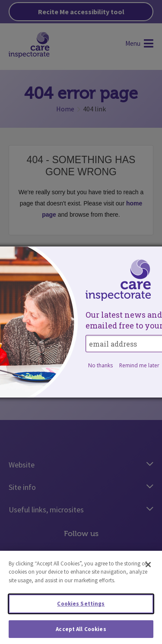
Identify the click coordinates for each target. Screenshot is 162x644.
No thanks (100, 365)
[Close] (148, 567)
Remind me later (139, 365)
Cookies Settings (81, 606)
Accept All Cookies (81, 632)
